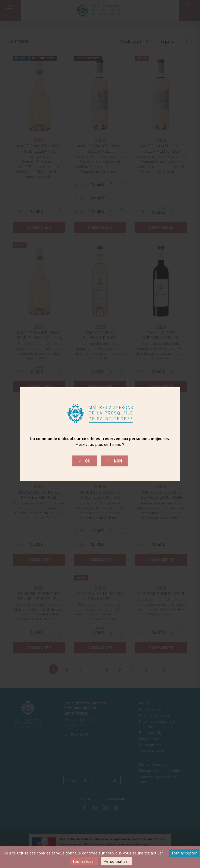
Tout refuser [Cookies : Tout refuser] (84, 861)
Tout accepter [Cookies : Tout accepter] (184, 853)
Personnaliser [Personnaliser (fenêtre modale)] (116, 861)
